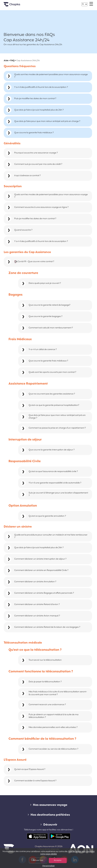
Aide (6, 61)
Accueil (16, 5)
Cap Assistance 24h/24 (28, 61)
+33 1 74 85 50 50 (50, 3)
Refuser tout (38, 860)
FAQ (12, 61)
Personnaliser (49, 866)
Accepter (58, 860)
